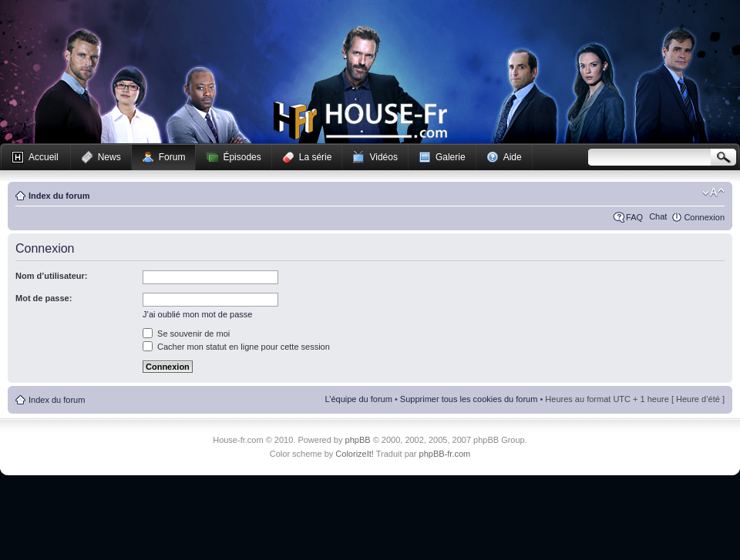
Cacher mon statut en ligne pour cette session (236, 347)
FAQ (634, 217)
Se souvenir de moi (186, 334)
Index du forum (59, 196)
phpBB (358, 440)
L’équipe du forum (358, 399)
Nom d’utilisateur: (52, 276)
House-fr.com (360, 121)
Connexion (704, 217)
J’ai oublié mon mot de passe (197, 314)
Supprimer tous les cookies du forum (469, 399)
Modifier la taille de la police (713, 193)
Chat (658, 216)
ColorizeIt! (355, 454)
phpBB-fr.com (445, 454)
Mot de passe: (44, 298)
